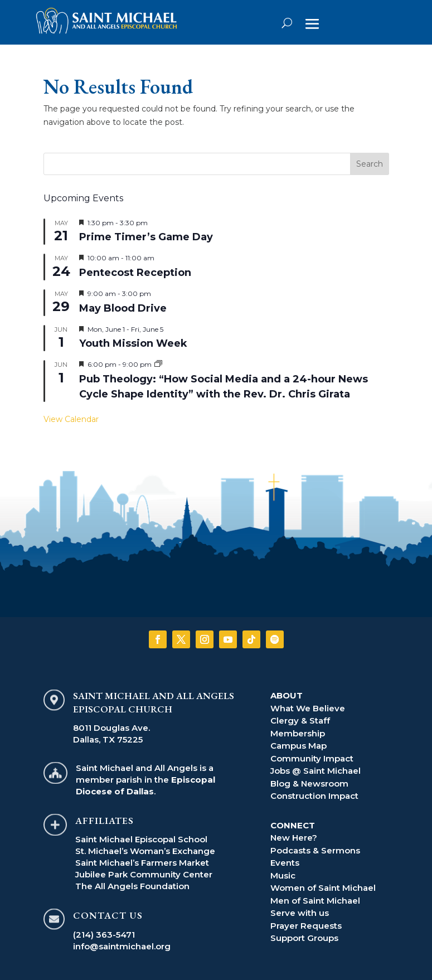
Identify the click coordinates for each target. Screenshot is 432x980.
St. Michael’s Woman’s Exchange (145, 851)
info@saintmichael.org (122, 946)
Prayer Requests (306, 926)
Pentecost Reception (135, 273)
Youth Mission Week (133, 343)
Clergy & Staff (300, 721)
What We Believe (308, 708)
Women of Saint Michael (323, 888)
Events (285, 863)
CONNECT (293, 825)
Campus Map (298, 746)
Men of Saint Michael (315, 901)
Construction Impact (314, 796)
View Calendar (71, 419)
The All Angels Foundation (132, 886)
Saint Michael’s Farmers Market (142, 863)
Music (283, 875)
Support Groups (304, 938)
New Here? (294, 838)
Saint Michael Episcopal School (141, 839)
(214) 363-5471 (104, 935)
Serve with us (300, 913)
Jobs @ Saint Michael (315, 771)
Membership (298, 733)
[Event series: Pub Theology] (158, 364)
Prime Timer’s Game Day (146, 237)
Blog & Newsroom (309, 783)
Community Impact (312, 758)
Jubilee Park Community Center (144, 874)
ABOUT (287, 695)
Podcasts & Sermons (315, 850)
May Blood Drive (123, 308)
